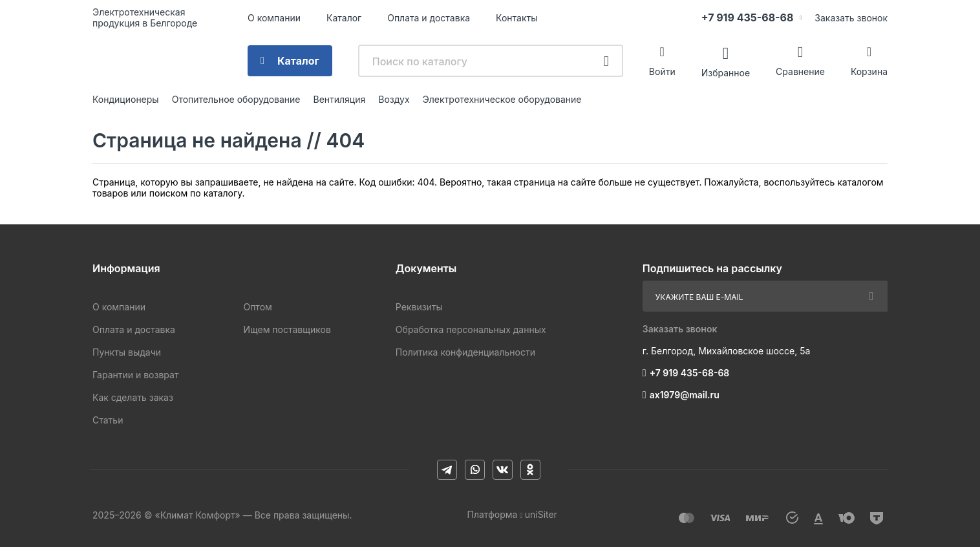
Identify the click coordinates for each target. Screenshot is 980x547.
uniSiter (541, 514)
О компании (274, 18)
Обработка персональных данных (471, 329)
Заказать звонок (851, 18)
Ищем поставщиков (287, 329)
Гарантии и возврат (135, 375)
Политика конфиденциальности (465, 352)
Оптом (257, 307)
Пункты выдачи (127, 352)
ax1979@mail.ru (685, 395)
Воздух (394, 99)
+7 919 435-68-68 (748, 17)
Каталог (344, 18)
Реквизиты (419, 307)
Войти (662, 71)
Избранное (726, 72)
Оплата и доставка (429, 18)
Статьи (108, 420)
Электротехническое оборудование (502, 99)
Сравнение (800, 71)
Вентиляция (339, 99)
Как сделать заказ (133, 397)
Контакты (517, 18)
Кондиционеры (126, 99)
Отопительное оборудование (236, 99)
